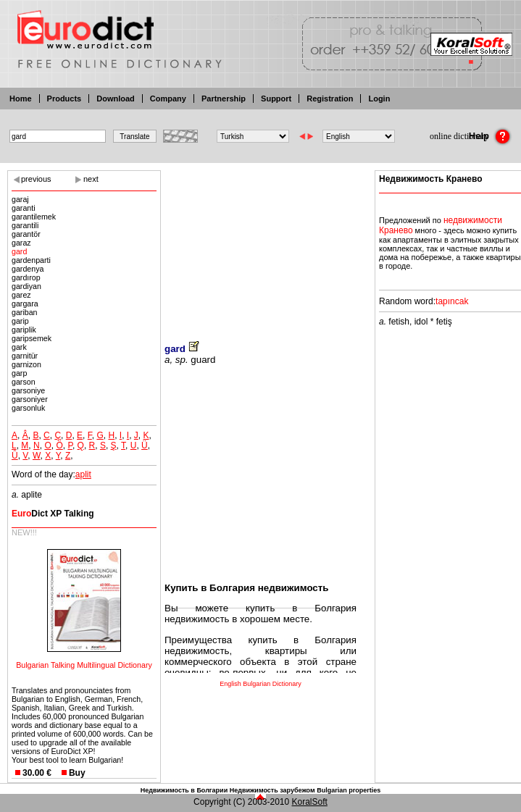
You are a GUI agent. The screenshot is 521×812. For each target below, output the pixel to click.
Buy (77, 773)
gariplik (24, 330)
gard (19, 251)
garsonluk (28, 408)
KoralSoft (310, 802)
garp (19, 373)
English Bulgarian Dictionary (260, 684)
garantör (26, 234)
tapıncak (452, 301)
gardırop (26, 277)
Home (21, 99)
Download (116, 99)
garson (24, 382)
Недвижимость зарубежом (272, 790)
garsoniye (28, 390)
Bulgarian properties (349, 790)
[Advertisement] (260, 246)
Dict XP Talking (53, 514)
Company (168, 99)
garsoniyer (30, 399)
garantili (25, 225)
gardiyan (26, 286)
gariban (25, 312)
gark (19, 347)
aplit (83, 474)
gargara (25, 304)
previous (36, 179)
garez (21, 295)
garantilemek (34, 217)
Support (276, 99)
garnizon (26, 364)
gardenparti (31, 260)
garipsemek (32, 338)
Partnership (224, 99)
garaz (21, 243)
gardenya (28, 269)
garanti (24, 208)
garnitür (25, 356)
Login (379, 99)
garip (20, 321)
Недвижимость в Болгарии (184, 790)
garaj (20, 199)
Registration (330, 99)
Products (64, 99)
